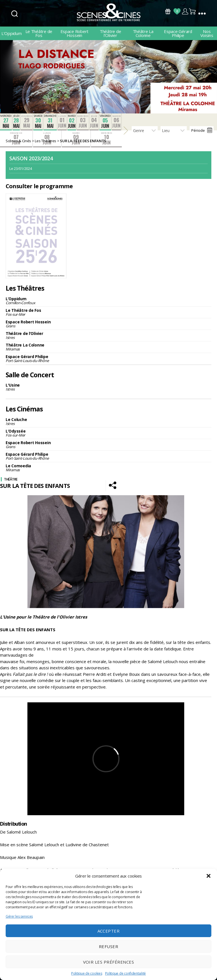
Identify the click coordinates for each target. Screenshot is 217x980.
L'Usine (108, 387)
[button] (209, 876)
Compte (185, 11)
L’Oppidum (12, 33)
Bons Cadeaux (168, 11)
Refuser (109, 946)
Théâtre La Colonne (143, 33)
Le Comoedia (108, 468)
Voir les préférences (109, 962)
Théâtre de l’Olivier (110, 33)
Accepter (109, 931)
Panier (193, 11)
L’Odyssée (108, 433)
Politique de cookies (87, 973)
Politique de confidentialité (125, 973)
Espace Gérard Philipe (178, 33)
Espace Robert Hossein (75, 33)
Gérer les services (19, 916)
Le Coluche (108, 421)
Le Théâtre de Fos (39, 33)
